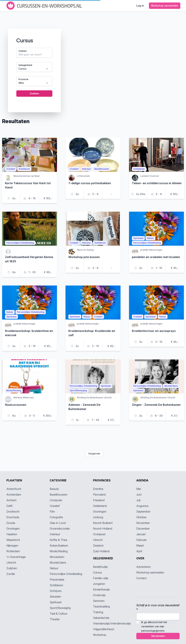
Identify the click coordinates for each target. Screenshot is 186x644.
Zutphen (12, 568)
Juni (139, 495)
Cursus (97, 572)
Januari (141, 534)
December (143, 529)
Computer (56, 500)
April (139, 551)
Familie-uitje (101, 578)
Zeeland (98, 546)
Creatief (55, 506)
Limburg (98, 517)
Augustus (142, 506)
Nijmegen (12, 546)
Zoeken (23, 51)
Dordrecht (13, 512)
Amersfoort (14, 489)
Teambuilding (101, 606)
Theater (55, 619)
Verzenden (158, 636)
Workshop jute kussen (84, 257)
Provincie (23, 79)
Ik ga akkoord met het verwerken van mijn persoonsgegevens (154, 626)
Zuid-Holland (101, 551)
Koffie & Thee (58, 540)
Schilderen (56, 585)
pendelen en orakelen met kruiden (156, 257)
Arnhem (11, 500)
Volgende (94, 454)
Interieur (55, 534)
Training (98, 612)
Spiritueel (56, 602)
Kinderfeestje (101, 589)
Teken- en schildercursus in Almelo (157, 183)
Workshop (100, 635)
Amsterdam (14, 495)
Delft (9, 506)
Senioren (99, 601)
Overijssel (99, 534)
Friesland (99, 500)
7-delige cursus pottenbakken (90, 183)
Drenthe (98, 489)
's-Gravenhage (16, 557)
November (143, 523)
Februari (141, 540)
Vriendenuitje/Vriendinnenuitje (112, 623)
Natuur (54, 568)
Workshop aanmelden (150, 572)
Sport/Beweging (60, 608)
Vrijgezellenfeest (104, 629)
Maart (140, 546)
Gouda (11, 523)
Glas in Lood (58, 523)
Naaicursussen (16, 405)
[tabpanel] (93, 65)
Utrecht (11, 563)
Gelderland (100, 506)
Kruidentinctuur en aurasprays (154, 331)
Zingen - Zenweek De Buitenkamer (156, 405)
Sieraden (55, 597)
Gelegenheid (25, 65)
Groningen (13, 529)
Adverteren (143, 567)
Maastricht (13, 540)
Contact (141, 578)
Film (52, 512)
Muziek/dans (58, 563)
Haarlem (12, 534)
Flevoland (99, 495)
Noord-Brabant (103, 523)
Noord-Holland (103, 529)
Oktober (141, 517)
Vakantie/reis (101, 618)
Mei (139, 489)
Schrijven (56, 591)
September (143, 512)
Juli (138, 500)
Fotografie (56, 517)
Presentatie (57, 580)
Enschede (13, 517)
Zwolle (11, 574)
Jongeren (99, 584)
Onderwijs (99, 595)
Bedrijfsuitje (100, 567)
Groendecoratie (60, 529)
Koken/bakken (59, 546)
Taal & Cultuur (59, 614)
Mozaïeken (57, 557)
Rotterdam (13, 551)
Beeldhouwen (59, 495)
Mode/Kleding (59, 551)
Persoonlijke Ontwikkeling (66, 574)
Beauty (54, 489)
